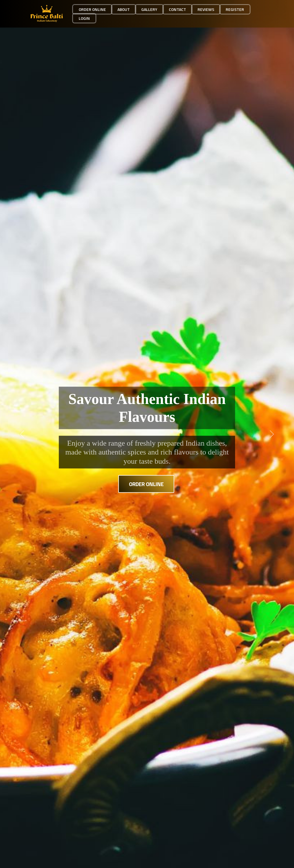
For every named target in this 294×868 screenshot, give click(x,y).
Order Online (146, 484)
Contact (177, 9)
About (124, 9)
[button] (22, 434)
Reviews (206, 9)
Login (84, 18)
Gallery (149, 9)
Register (235, 9)
